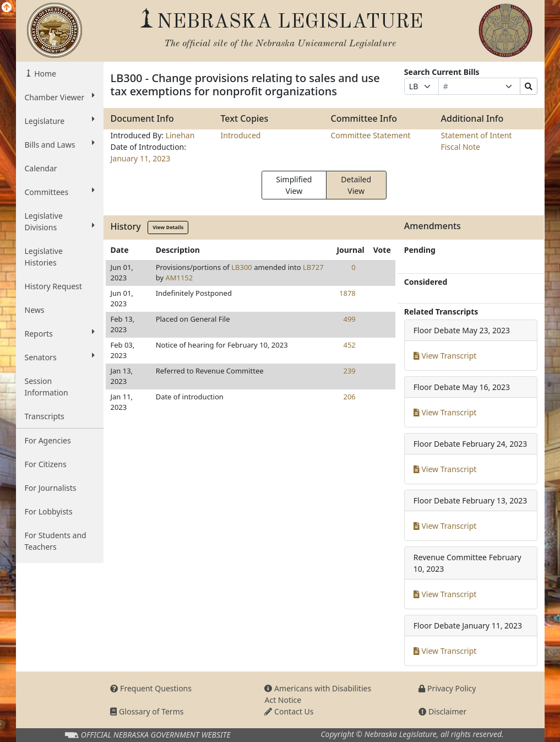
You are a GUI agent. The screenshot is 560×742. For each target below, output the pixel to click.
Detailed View (356, 185)
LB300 (242, 267)
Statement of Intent (476, 135)
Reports (60, 333)
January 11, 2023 (140, 158)
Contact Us (289, 711)
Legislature (60, 121)
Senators (60, 357)
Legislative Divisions (60, 221)
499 (349, 319)
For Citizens (46, 464)
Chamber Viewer (60, 97)
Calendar (41, 168)
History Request (53, 286)
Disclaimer (442, 711)
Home (44, 74)
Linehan (180, 135)
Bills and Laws (60, 144)
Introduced (240, 135)
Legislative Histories (44, 257)
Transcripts (45, 416)
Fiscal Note (460, 147)
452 (349, 345)
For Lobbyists (49, 511)
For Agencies (48, 440)
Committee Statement (370, 135)
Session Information (47, 387)
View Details (168, 227)
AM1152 (179, 278)
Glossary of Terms (147, 711)
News (35, 310)
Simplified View (294, 185)
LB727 (313, 267)
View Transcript (445, 356)
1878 (347, 293)
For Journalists (51, 488)
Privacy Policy (447, 688)
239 (349, 371)
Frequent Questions (151, 688)
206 (349, 397)
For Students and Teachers (56, 541)
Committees (60, 192)
